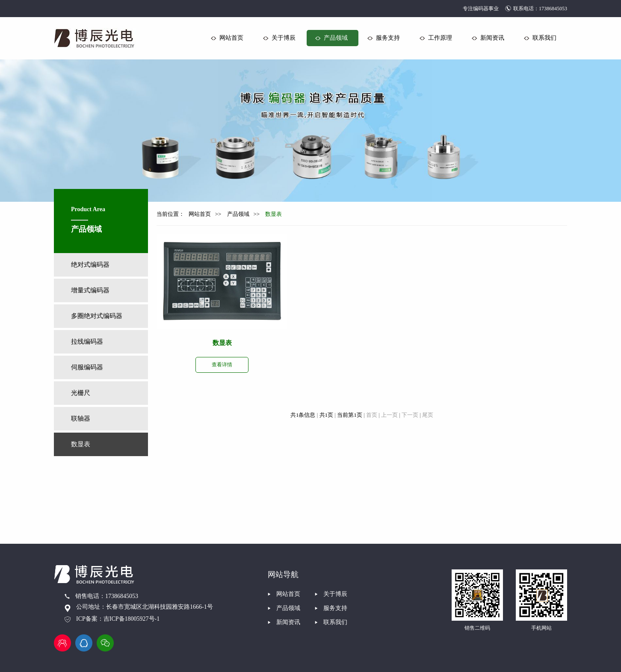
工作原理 (440, 38)
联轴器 (81, 419)
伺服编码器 (87, 367)
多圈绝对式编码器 (97, 316)
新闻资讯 (492, 38)
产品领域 (336, 38)
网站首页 (231, 38)
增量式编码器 (90, 290)
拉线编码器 (87, 342)
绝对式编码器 (90, 265)
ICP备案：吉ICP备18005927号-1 (118, 619)
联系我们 (544, 38)
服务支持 (388, 38)
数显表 (81, 444)
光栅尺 (81, 393)
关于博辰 (284, 38)
